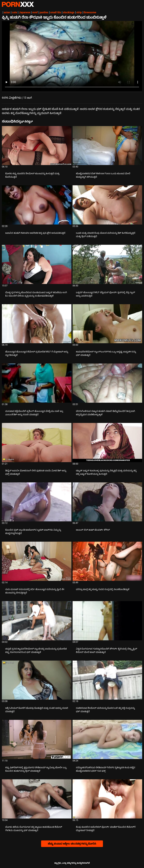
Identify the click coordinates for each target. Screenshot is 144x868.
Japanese (25, 12)
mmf (35, 12)
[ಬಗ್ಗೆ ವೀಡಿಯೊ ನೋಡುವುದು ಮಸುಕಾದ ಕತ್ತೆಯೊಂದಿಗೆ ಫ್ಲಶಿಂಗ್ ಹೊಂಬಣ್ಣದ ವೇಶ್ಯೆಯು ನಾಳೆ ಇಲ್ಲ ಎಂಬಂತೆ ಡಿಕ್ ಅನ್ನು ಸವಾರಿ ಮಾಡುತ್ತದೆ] (37, 383)
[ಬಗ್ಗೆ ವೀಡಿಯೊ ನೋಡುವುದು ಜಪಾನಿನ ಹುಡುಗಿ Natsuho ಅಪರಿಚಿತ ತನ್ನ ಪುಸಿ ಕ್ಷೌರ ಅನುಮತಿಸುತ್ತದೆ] (37, 205)
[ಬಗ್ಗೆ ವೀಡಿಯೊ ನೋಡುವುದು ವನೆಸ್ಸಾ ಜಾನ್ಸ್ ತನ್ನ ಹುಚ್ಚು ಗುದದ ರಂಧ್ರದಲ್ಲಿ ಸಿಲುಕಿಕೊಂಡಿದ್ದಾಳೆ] (107, 561)
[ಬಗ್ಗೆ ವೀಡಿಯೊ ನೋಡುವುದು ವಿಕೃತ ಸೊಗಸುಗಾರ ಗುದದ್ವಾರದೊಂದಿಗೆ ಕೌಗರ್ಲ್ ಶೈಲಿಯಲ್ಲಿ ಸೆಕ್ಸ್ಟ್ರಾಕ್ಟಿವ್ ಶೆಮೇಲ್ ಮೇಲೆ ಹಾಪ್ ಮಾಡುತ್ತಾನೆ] (107, 621)
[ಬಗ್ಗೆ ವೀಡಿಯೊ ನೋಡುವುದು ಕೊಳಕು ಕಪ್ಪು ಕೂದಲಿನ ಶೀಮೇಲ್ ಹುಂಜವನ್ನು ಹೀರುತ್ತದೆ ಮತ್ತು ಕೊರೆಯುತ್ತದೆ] (37, 146)
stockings (69, 12)
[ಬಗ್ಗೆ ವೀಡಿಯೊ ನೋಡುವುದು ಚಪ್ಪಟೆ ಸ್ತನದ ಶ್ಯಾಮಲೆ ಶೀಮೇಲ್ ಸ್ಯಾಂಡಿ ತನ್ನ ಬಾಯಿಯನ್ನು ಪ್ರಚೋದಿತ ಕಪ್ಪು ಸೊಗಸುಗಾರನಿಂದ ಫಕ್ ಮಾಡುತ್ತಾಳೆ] (37, 621)
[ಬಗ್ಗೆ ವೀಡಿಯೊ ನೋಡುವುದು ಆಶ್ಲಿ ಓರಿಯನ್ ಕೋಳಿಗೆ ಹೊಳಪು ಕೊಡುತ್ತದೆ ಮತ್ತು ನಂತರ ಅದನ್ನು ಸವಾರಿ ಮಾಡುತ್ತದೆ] (37, 680)
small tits (56, 12)
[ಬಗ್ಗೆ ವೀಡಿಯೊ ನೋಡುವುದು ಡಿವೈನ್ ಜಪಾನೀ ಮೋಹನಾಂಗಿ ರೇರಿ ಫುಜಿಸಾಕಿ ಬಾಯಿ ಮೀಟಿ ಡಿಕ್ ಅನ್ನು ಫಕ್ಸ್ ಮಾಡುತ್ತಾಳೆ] (37, 443)
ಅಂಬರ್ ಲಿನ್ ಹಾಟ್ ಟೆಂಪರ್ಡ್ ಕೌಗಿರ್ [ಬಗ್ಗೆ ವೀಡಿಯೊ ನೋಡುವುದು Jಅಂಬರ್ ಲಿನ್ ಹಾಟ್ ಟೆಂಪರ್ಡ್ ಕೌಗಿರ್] (93, 530)
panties (44, 12)
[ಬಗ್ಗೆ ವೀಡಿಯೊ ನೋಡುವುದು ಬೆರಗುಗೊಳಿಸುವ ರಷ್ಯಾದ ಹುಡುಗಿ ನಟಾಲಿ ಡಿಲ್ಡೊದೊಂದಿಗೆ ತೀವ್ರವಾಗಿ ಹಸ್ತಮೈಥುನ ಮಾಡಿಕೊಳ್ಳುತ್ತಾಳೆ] (107, 383)
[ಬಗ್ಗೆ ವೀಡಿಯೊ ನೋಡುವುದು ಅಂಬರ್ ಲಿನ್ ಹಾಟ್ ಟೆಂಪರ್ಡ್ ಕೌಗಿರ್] (107, 502)
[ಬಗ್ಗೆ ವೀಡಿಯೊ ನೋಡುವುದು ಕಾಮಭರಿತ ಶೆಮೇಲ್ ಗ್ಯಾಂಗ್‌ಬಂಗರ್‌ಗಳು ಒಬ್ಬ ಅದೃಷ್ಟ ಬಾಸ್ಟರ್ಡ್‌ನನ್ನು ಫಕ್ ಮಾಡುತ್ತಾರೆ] (107, 324)
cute (15, 12)
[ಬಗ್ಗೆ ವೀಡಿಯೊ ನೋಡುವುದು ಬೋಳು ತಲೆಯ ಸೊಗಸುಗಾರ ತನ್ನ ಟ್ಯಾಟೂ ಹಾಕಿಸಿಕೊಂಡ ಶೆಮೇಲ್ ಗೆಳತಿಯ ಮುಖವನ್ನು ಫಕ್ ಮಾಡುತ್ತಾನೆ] (37, 799)
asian (7, 12)
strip (79, 12)
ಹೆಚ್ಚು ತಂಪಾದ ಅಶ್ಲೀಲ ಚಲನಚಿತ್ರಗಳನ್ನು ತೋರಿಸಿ (72, 844)
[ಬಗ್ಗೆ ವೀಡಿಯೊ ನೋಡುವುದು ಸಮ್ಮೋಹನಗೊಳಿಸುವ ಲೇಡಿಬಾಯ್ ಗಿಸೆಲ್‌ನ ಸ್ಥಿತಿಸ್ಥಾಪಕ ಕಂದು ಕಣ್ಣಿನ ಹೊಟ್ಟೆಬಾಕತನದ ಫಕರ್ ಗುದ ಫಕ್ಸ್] (107, 739)
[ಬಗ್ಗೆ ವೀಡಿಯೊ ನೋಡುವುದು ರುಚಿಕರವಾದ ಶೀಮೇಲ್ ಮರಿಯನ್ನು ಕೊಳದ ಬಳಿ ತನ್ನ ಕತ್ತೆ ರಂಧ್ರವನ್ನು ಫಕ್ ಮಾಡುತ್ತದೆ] (107, 680)
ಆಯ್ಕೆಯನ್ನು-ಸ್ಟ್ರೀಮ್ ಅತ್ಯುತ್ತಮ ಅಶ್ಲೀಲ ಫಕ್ (18, 4)
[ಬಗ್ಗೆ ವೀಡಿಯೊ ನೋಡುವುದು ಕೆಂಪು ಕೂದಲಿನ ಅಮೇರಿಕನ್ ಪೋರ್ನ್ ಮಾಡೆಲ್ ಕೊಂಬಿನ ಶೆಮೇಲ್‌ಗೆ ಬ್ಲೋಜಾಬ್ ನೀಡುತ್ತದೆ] (107, 799)
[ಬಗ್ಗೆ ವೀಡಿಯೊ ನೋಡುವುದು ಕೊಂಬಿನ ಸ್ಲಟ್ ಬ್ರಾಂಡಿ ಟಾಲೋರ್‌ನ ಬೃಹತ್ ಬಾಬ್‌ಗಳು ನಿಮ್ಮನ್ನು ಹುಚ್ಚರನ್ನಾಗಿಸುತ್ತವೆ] (37, 502)
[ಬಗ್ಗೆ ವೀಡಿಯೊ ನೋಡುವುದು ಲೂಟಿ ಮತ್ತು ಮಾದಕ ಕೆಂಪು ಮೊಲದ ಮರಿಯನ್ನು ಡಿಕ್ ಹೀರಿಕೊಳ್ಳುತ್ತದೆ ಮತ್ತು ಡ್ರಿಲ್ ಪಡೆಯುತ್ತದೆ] (107, 205)
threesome (90, 12)
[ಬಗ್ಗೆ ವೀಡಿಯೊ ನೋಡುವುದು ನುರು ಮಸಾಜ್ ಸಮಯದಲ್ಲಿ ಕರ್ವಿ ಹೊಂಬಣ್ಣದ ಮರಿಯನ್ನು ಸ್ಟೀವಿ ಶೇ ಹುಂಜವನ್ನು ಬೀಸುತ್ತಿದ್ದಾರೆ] (37, 561)
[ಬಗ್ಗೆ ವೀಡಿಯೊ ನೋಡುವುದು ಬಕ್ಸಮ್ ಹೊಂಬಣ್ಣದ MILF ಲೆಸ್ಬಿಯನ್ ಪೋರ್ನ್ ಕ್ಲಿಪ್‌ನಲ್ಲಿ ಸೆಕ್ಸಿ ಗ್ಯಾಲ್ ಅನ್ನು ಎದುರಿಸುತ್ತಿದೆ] (107, 264)
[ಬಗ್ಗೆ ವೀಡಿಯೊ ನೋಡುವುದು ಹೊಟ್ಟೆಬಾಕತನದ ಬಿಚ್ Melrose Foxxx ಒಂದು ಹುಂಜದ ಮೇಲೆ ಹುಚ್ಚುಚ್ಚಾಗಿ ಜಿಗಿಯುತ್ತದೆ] (107, 146)
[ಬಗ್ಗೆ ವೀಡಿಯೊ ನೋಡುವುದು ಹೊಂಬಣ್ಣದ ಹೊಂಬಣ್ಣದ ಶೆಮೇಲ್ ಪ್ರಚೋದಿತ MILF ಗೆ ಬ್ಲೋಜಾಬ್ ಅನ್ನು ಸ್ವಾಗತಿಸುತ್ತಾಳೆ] (37, 324)
